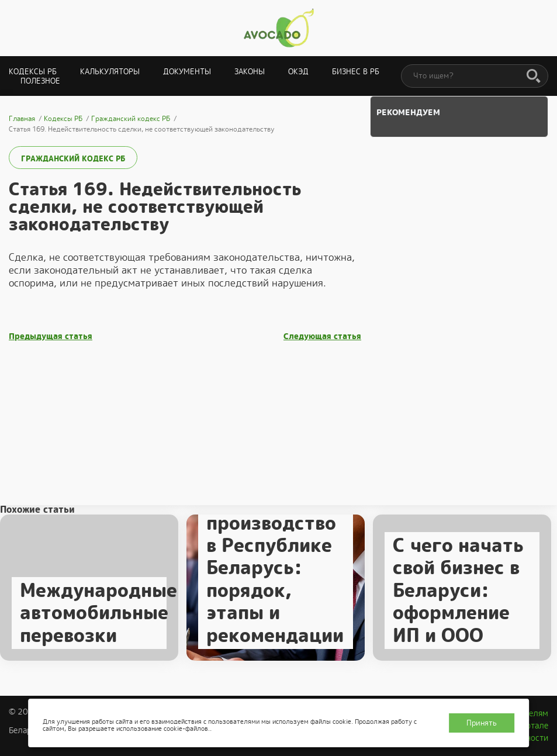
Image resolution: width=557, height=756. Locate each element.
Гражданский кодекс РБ (73, 159)
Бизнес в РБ (356, 72)
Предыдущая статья (51, 336)
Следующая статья (322, 336)
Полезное (40, 81)
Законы (250, 72)
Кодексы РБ (33, 72)
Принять (482, 723)
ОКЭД (298, 72)
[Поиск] (534, 77)
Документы (187, 72)
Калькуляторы (110, 72)
